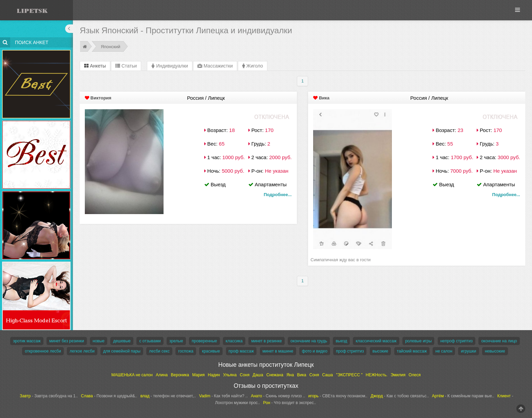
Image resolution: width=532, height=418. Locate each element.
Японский (111, 47)
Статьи (126, 66)
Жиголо (253, 66)
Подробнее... (278, 195)
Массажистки (215, 66)
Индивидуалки (170, 66)
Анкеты (95, 66)
